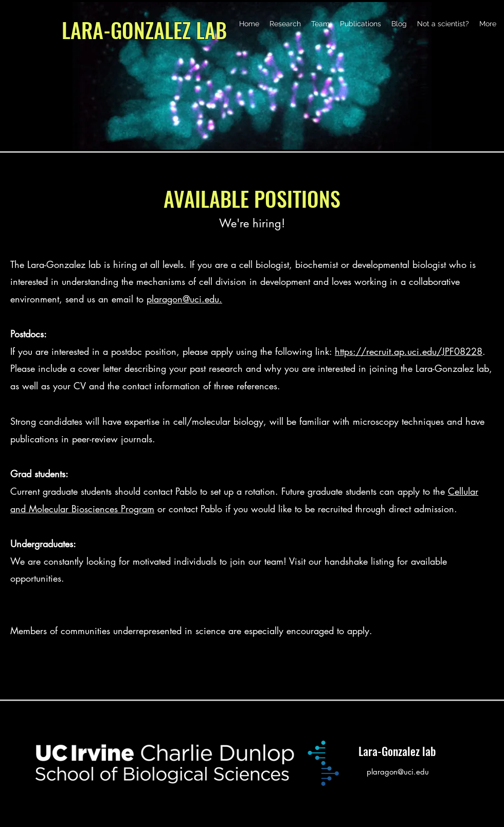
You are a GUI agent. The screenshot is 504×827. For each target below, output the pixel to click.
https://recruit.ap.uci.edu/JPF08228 (409, 351)
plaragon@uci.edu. (184, 299)
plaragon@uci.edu (398, 772)
